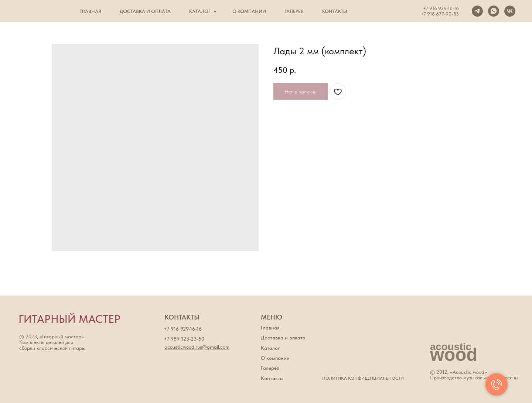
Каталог (200, 11)
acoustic (451, 347)
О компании (249, 11)
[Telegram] (477, 11)
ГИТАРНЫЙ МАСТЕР (69, 319)
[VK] (510, 11)
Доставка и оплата (145, 11)
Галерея (294, 11)
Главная (90, 11)
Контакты (335, 11)
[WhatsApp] (494, 11)
